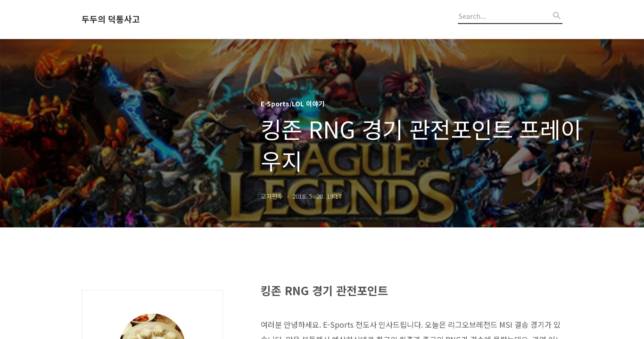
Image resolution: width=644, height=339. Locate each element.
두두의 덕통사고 (111, 19)
